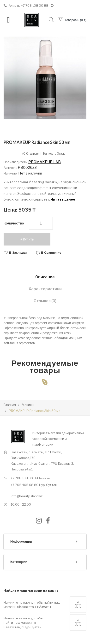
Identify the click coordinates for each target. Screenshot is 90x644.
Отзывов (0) (45, 301)
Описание (45, 277)
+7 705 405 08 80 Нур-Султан (34, 485)
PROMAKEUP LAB (45, 162)
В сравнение (51, 253)
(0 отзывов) (30, 154)
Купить (28, 239)
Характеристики (45, 289)
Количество (14, 223)
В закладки (18, 253)
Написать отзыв (54, 154)
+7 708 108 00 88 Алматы (31, 478)
